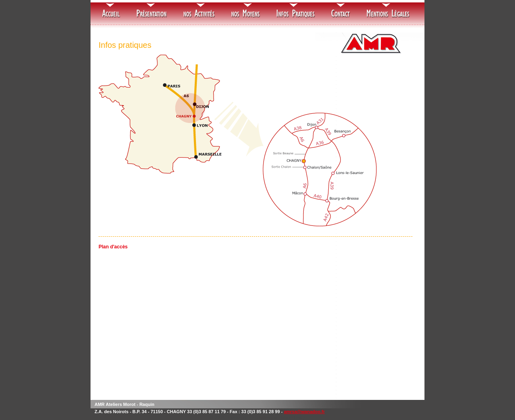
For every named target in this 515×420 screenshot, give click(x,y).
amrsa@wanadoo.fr (304, 412)
